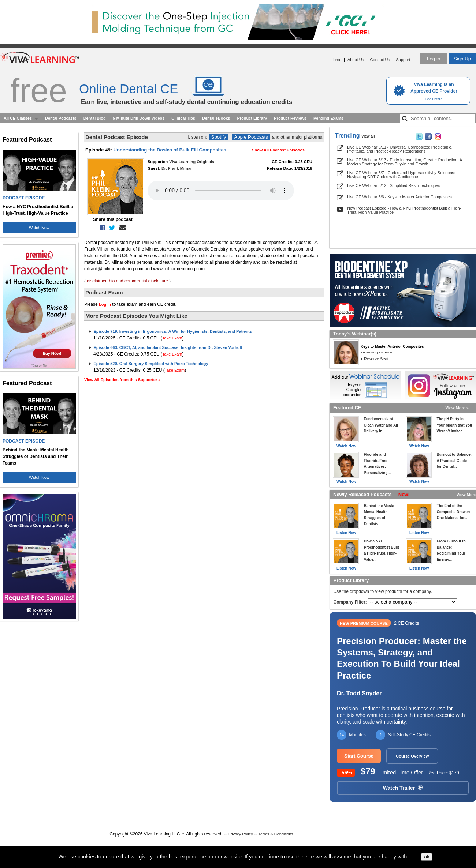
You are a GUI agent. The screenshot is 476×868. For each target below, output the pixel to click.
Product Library (252, 118)
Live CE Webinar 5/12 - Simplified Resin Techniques (394, 185)
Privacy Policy (240, 834)
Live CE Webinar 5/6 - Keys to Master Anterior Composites (399, 197)
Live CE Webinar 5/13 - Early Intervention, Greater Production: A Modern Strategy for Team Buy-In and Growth (404, 162)
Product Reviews (290, 118)
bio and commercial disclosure (138, 281)
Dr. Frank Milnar (177, 168)
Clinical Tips (183, 118)
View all (368, 136)
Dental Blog (95, 118)
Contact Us (380, 60)
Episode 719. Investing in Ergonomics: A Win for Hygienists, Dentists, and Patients (172, 331)
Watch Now (39, 228)
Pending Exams (328, 118)
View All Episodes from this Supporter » (122, 380)
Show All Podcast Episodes (278, 150)
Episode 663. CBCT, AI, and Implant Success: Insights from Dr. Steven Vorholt (168, 347)
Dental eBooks (216, 118)
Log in (434, 59)
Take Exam (172, 338)
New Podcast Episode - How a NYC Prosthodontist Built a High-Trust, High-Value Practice (404, 210)
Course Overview (412, 756)
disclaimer (96, 281)
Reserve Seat (376, 359)
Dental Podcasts (61, 118)
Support (403, 60)
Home (336, 60)
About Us (356, 60)
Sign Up (462, 59)
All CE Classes (18, 118)
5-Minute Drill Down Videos (139, 118)
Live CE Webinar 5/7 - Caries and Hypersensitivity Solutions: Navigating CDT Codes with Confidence (401, 175)
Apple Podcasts (251, 137)
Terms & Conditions (276, 834)
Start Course (359, 756)
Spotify (219, 137)
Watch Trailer (403, 788)
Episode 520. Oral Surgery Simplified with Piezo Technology (151, 364)
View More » (457, 408)
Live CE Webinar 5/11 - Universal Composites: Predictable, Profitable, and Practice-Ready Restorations (400, 149)
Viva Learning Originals (192, 162)
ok (427, 857)
